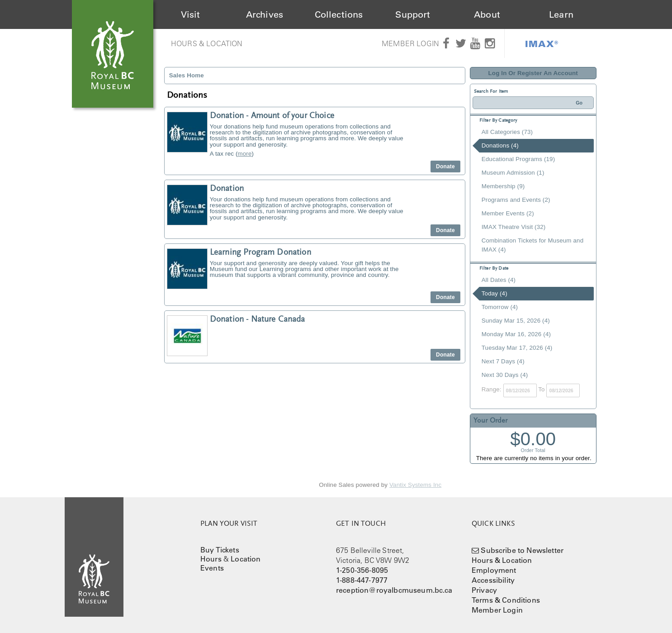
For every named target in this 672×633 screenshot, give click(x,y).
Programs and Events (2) (516, 200)
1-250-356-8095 (362, 570)
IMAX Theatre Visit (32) (514, 227)
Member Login (410, 43)
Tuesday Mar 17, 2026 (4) (517, 348)
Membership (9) (503, 186)
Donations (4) (500, 145)
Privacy (484, 590)
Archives (265, 14)
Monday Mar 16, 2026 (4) (516, 334)
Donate (445, 167)
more (245, 154)
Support (413, 14)
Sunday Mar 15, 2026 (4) (516, 321)
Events (212, 568)
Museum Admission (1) (513, 173)
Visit (191, 14)
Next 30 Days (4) (505, 375)
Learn (561, 14)
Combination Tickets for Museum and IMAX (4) (532, 245)
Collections (339, 14)
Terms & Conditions (506, 600)
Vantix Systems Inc (415, 485)
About (487, 14)
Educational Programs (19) (518, 159)
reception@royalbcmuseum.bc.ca (394, 590)
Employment (494, 570)
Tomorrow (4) (500, 307)
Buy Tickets (220, 550)
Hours (211, 559)
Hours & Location (207, 43)
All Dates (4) (499, 280)
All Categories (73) (507, 132)
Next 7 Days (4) (503, 361)
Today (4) (495, 293)
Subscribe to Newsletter (522, 550)
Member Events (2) (508, 213)
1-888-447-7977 (362, 580)
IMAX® (542, 43)
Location (246, 559)
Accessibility (493, 580)
